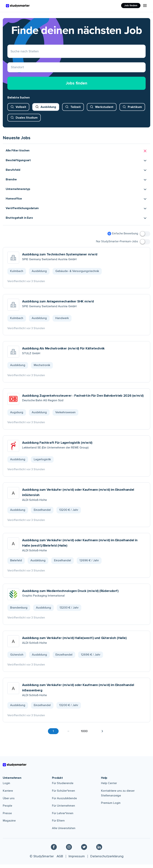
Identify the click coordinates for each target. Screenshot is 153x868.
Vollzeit (21, 110)
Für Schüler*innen (64, 794)
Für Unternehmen (64, 809)
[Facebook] (54, 850)
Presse (7, 817)
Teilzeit (76, 110)
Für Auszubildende (64, 802)
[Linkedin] (99, 850)
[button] (76, 154)
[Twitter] (84, 850)
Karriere (8, 794)
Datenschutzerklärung (107, 860)
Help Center (109, 787)
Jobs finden (76, 87)
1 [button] (53, 734)
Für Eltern (58, 824)
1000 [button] (84, 734)
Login (6, 787)
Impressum (77, 860)
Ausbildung (48, 110)
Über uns (9, 802)
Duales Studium (27, 121)
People (7, 809)
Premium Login (111, 806)
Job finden (131, 5)
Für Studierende (63, 787)
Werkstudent (104, 110)
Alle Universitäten (64, 831)
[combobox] (11, 69)
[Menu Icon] (145, 6)
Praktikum (135, 110)
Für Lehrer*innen (63, 817)
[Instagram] (69, 850)
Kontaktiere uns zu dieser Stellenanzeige (118, 797)
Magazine (9, 824)
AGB (60, 860)
